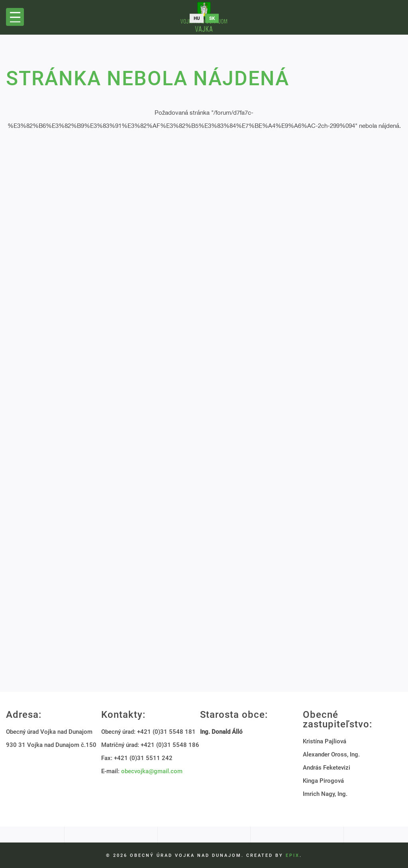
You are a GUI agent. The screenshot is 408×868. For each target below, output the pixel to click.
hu (197, 19)
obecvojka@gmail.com (152, 771)
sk (212, 19)
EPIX (293, 855)
